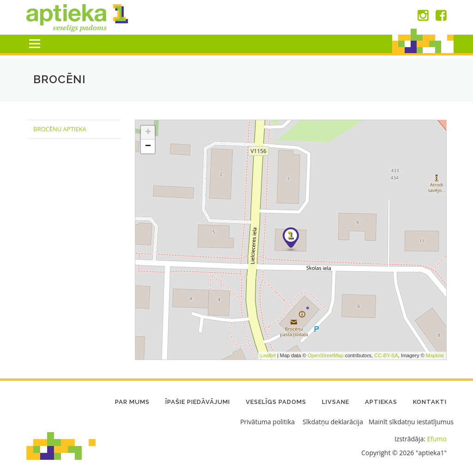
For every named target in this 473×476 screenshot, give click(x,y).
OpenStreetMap (326, 355)
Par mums (132, 402)
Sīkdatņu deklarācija (333, 422)
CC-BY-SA (386, 355)
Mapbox (435, 355)
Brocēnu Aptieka (60, 129)
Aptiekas (381, 402)
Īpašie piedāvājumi (198, 402)
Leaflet (268, 355)
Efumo (437, 439)
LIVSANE (336, 402)
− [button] (148, 146)
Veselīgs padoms (276, 402)
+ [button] (148, 133)
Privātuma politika (267, 422)
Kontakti (430, 402)
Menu (34, 44)
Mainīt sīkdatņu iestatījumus (411, 422)
